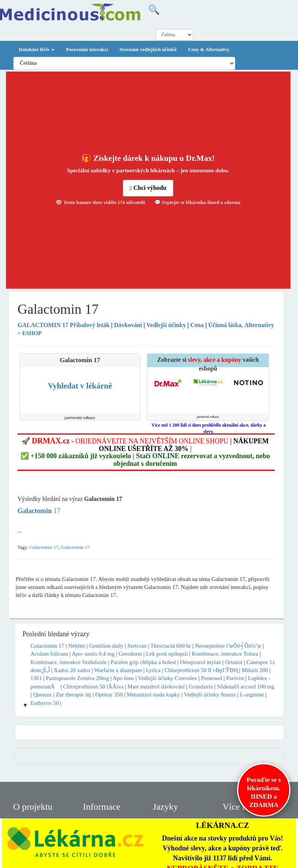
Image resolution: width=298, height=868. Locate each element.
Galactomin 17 (44, 547)
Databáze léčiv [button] (37, 49)
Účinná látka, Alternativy (241, 325)
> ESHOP (29, 333)
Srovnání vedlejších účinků (148, 49)
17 (39, 511)
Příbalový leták (64, 325)
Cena (197, 325)
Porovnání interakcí (87, 49)
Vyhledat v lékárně (80, 386)
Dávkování (128, 325)
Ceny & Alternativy (209, 49)
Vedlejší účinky (166, 325)
